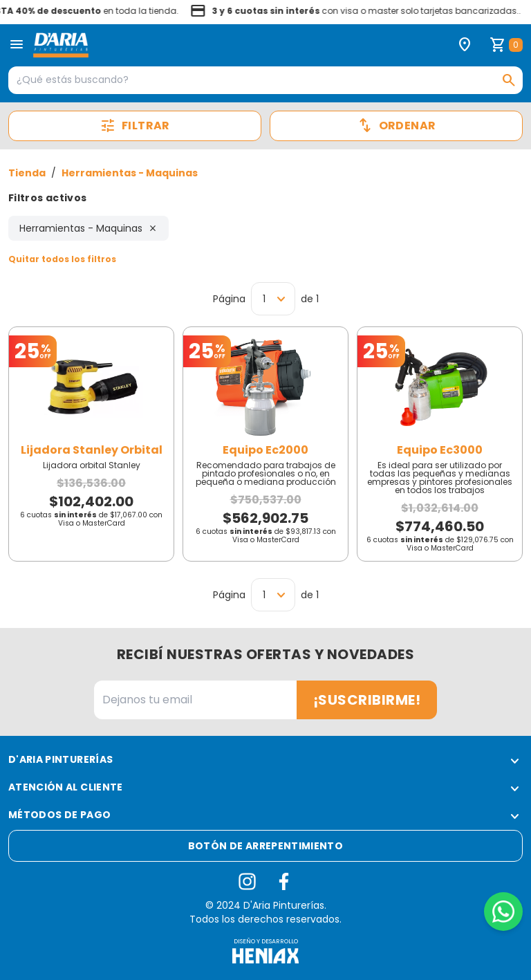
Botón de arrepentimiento (265, 846)
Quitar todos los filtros (62, 259)
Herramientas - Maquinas (130, 173)
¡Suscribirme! (367, 700)
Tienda (27, 173)
